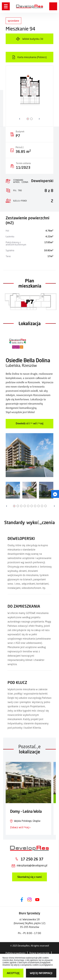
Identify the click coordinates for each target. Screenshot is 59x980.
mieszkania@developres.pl (32, 865)
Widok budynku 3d (33, 39)
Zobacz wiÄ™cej (20, 827)
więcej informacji (41, 973)
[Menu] (6, 6)
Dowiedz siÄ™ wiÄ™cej (29, 423)
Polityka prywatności (15, 953)
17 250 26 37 (32, 859)
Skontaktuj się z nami (29, 877)
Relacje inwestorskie (39, 953)
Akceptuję (13, 973)
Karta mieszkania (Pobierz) (32, 57)
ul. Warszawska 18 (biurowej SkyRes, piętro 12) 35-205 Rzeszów (29, 923)
